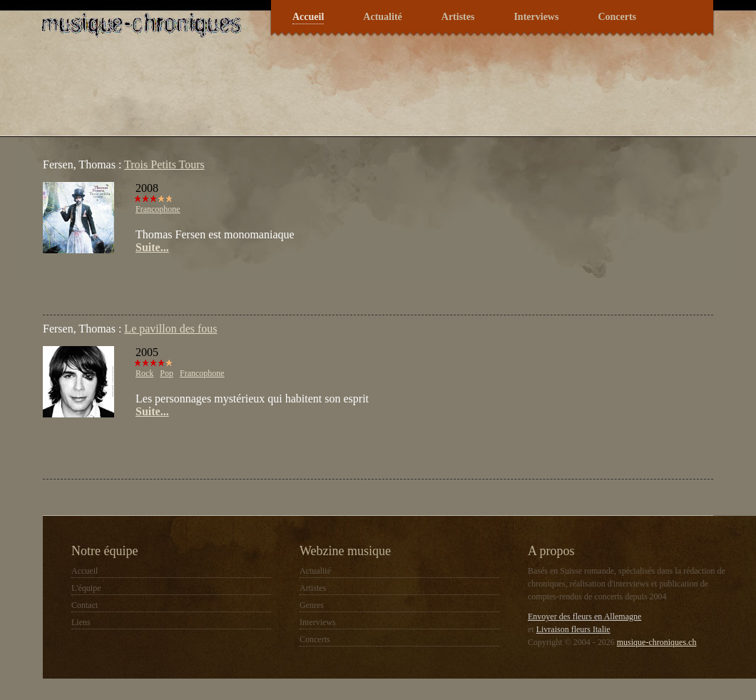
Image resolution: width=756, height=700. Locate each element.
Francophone (158, 209)
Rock (144, 373)
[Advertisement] (210, 283)
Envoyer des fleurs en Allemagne (584, 617)
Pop (167, 373)
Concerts (617, 17)
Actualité (382, 17)
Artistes (458, 17)
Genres (312, 605)
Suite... (152, 247)
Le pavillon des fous (170, 329)
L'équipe (86, 588)
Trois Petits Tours (164, 164)
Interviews (536, 17)
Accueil (308, 17)
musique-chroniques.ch (657, 642)
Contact (85, 605)
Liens (81, 622)
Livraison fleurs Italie (573, 629)
